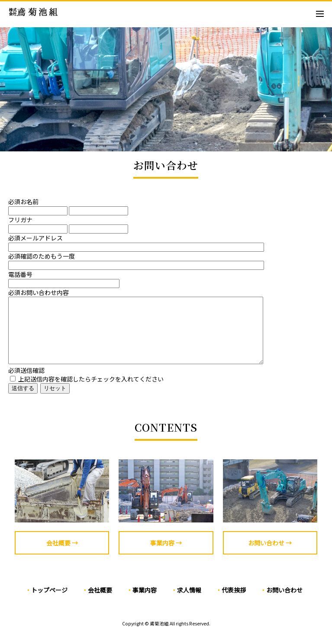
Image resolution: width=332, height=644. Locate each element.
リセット (55, 401)
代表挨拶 (234, 603)
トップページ (49, 603)
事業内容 (145, 603)
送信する (23, 401)
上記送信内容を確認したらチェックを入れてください (87, 392)
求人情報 (189, 603)
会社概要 (100, 603)
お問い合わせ (284, 603)
